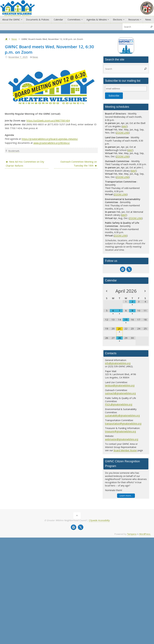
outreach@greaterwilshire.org (121, 393)
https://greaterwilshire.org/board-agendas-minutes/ (51, 139)
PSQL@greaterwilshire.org (119, 404)
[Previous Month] (107, 291)
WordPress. (145, 534)
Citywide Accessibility (99, 520)
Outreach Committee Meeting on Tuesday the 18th (79, 163)
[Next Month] (145, 291)
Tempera (132, 534)
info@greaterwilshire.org (118, 363)
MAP (125, 126)
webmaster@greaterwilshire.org (122, 439)
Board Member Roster (125, 450)
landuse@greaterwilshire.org (120, 385)
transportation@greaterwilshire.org (123, 423)
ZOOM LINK (123, 133)
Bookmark (14, 151)
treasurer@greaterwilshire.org (121, 431)
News (14, 39)
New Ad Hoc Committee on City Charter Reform (25, 163)
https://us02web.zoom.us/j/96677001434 (50, 120)
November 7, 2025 (18, 57)
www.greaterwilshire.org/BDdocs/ (52, 143)
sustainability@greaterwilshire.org (123, 415)
